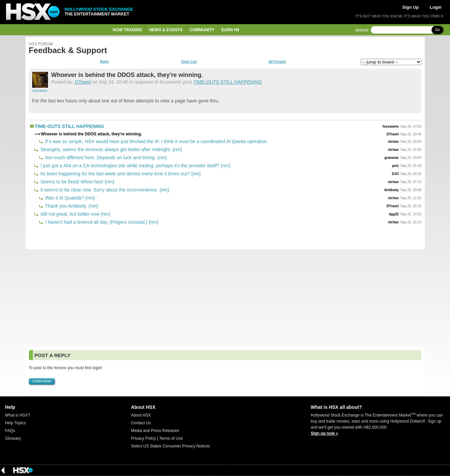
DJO (395, 174)
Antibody (391, 190)
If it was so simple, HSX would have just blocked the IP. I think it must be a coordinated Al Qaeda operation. (156, 141)
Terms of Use (171, 438)
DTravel (83, 82)
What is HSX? (18, 415)
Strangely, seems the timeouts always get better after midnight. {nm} (111, 149)
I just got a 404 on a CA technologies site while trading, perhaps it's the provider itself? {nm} (135, 166)
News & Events (166, 30)
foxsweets (391, 126)
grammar (391, 158)
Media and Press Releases (155, 431)
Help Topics (15, 423)
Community (202, 30)
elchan (394, 142)
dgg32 (394, 214)
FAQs (10, 431)
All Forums (277, 62)
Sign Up (411, 7)
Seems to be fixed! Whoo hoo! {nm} (77, 182)
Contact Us (141, 423)
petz (395, 166)
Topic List (189, 62)
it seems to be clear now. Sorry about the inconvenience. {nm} (104, 190)
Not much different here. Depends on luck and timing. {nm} (106, 158)
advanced (362, 30)
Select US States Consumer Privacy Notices (170, 446)
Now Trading (127, 30)
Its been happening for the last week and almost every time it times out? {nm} (120, 174)
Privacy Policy (143, 438)
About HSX (141, 415)
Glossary (13, 438)
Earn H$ (230, 30)
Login (436, 7)
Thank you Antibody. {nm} (71, 206)
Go (437, 30)
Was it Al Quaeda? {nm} (69, 198)
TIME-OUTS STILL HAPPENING (228, 82)
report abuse (40, 90)
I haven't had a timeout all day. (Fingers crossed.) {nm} (101, 222)
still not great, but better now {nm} (75, 214)
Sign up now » (324, 433)
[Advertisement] (225, 298)
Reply (105, 62)
